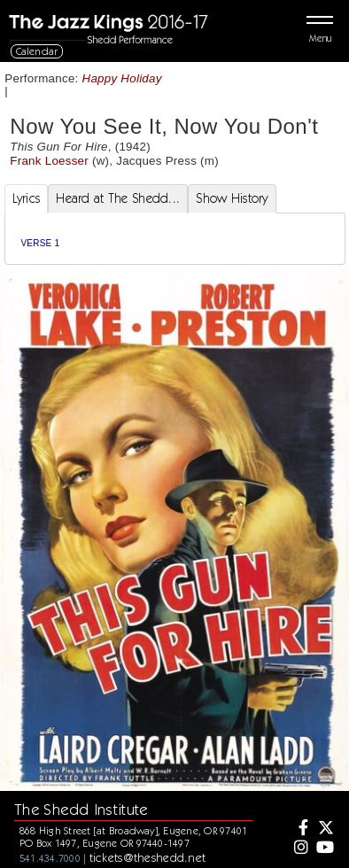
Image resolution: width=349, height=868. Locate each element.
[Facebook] (299, 829)
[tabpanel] (175, 239)
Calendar (37, 51)
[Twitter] (324, 829)
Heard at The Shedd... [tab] (118, 198)
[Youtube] (324, 849)
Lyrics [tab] (27, 198)
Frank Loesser (49, 161)
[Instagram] (299, 849)
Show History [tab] (232, 198)
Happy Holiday (122, 78)
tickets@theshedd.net (148, 857)
